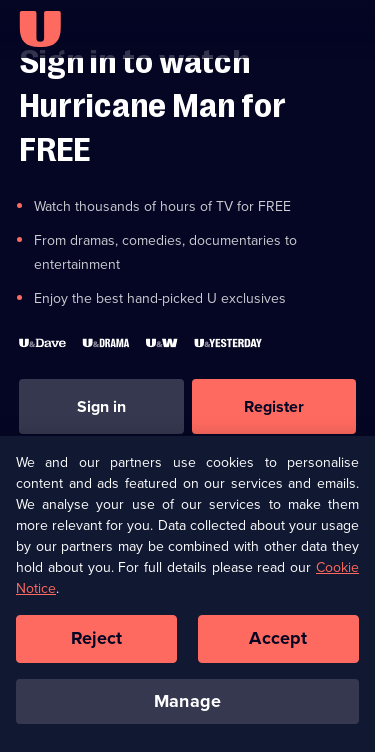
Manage (187, 707)
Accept (278, 644)
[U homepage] (40, 29)
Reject (97, 644)
